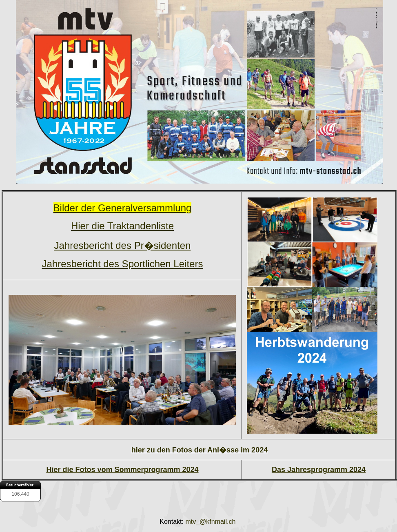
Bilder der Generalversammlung (123, 208)
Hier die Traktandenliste (122, 226)
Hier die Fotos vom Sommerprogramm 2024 (122, 470)
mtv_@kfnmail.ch (211, 522)
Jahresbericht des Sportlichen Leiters (123, 264)
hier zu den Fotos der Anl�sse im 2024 (200, 450)
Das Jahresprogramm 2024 (319, 470)
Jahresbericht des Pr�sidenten (123, 245)
